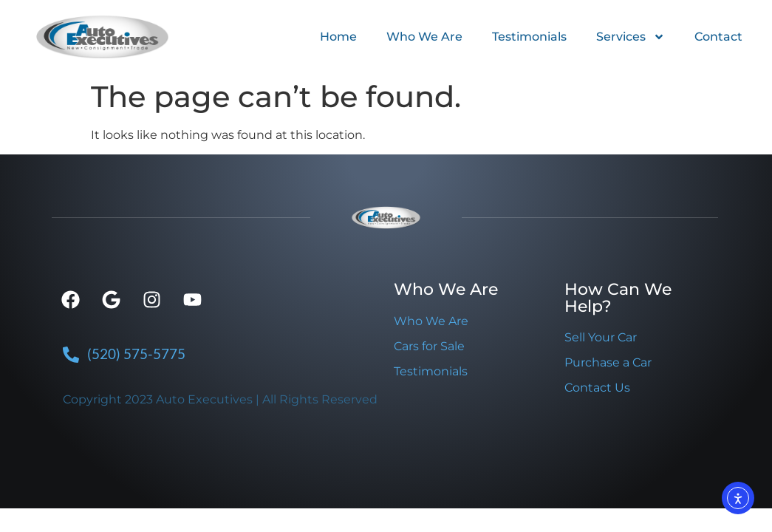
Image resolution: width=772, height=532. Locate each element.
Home (338, 37)
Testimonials (529, 37)
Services (631, 37)
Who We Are (424, 37)
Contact (718, 37)
